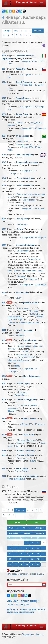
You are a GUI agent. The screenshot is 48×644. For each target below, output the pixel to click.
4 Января (24, 61)
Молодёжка (34, 259)
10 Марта (39, 85)
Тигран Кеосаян (30, 340)
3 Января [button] (14, 528)
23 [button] (32, 559)
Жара (25, 352)
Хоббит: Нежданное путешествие (24, 322)
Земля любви (23, 141)
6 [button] (16, 548)
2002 (4, 476)
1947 (4, 162)
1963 (4, 330)
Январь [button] (27, 533)
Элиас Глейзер (22, 136)
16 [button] (32, 554)
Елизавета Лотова (25, 455)
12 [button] (10, 554)
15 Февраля (40, 238)
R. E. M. (18, 298)
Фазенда (22, 206)
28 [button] (21, 565)
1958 (4, 219)
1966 (4, 340)
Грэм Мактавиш (30, 303)
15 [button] (27, 554)
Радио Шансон (21, 395)
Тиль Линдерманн (24, 330)
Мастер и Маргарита (27, 440)
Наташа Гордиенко (26, 451)
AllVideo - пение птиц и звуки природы (23, 603)
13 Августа (40, 424)
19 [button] (10, 559)
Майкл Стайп (22, 292)
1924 (4, 82)
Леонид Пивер (22, 98)
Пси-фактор (21, 224)
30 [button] (32, 565)
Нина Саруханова (31, 376)
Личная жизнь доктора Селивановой (25, 271)
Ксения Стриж (23, 384)
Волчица (21, 276)
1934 (4, 136)
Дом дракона (23, 308)
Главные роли (23, 355)
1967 (4, 384)
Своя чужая (23, 251)
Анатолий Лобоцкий (25, 245)
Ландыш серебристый (18, 360)
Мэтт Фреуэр (22, 219)
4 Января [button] (27, 528)
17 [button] (38, 554)
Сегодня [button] (17, 522)
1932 (4, 114)
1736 (10, 64)
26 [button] (10, 565)
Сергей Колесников (25, 186)
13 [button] (16, 554)
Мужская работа (27, 357)
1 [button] (27, 543)
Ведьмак (34, 311)
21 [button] (21, 559)
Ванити (20, 229)
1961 (4, 303)
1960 (4, 292)
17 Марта (39, 61)
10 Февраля (40, 128)
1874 (4, 69)
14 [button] (21, 554)
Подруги (12, 411)
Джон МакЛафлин (24, 155)
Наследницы (31, 279)
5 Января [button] (40, 528)
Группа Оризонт (22, 471)
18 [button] (43, 554)
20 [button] (16, 559)
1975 (4, 400)
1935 (10, 77)
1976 (4, 419)
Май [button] (36, 522)
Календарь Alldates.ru (33, 634)
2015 (10, 110)
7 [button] (21, 548)
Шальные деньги (24, 144)
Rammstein (20, 336)
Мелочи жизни (29, 200)
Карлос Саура (22, 114)
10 (25, 35)
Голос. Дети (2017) (16, 479)
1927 (4, 98)
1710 (4, 56)
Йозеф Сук (21, 69)
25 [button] (43, 559)
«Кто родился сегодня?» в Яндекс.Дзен (25, 571)
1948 (4, 178)
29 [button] (27, 565)
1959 (4, 229)
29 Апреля (40, 208)
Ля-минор (23, 392)
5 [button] (10, 548)
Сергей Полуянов (24, 82)
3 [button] (38, 543)
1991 (4, 468)
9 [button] (32, 548)
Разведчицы (23, 458)
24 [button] (38, 559)
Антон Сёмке (22, 468)
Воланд (20, 443)
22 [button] (27, 559)
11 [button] (43, 548)
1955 (4, 186)
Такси (20, 123)
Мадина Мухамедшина (27, 476)
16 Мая (38, 147)
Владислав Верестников (27, 162)
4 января (38, 31)
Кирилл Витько (29, 418)
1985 (4, 451)
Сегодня (7, 31)
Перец (17, 366)
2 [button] (32, 543)
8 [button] (27, 548)
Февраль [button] (40, 533)
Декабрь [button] (14, 533)
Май (16, 31)
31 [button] (38, 565)
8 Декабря (40, 107)
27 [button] (16, 565)
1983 (10, 88)
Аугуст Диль (28, 435)
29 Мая (38, 75)
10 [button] (38, 548)
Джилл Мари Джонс (26, 400)
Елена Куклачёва (25, 178)
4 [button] (43, 543)
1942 (4, 155)
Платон (34, 461)
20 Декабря (40, 285)
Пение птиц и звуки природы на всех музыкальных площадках (26, 611)
